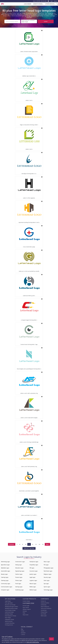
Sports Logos (47, 587)
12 (32, 544)
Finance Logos (19, 577)
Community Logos (6, 583)
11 (29, 544)
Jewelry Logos (33, 574)
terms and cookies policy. (33, 642)
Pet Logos (46, 565)
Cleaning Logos (5, 580)
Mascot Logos (33, 583)
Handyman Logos (34, 561)
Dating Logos (19, 565)
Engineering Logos (20, 571)
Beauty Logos (4, 574)
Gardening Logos (19, 590)
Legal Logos (32, 577)
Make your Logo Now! (29, 548)
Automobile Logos (6, 571)
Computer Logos (5, 590)
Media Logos (33, 587)
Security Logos (47, 577)
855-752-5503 (44, 1)
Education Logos (19, 568)
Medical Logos (33, 590)
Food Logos (18, 583)
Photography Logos (49, 568)
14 (39, 544)
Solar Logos (47, 580)
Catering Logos (5, 577)
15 (43, 544)
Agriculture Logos (5, 565)
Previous (12, 544)
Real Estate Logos (48, 571)
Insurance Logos (34, 571)
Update (46, 21)
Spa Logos (46, 583)
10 (26, 544)
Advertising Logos (5, 561)
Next (47, 544)
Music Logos (47, 561)
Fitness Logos (19, 580)
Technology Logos (48, 590)
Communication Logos (7, 587)
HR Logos (32, 568)
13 (36, 544)
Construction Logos (20, 561)
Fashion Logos (19, 574)
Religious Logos (48, 574)
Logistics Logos (33, 580)
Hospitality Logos (34, 565)
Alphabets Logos (5, 568)
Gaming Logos (19, 587)
